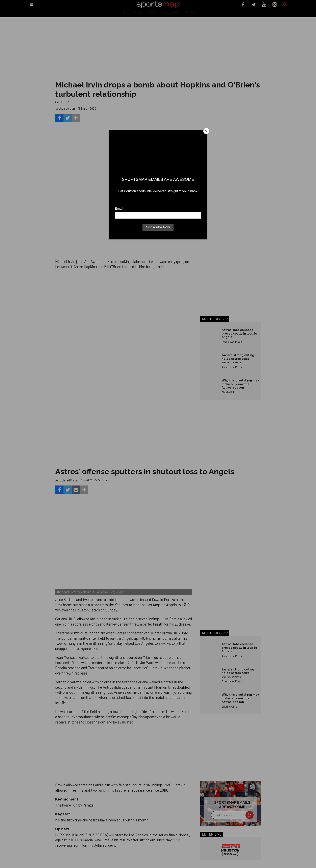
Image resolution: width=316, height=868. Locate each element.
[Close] (206, 131)
